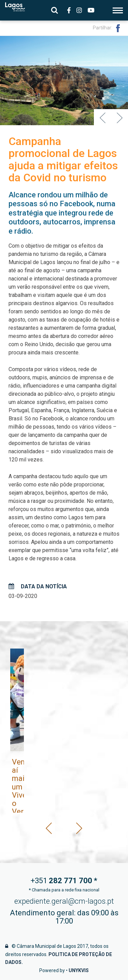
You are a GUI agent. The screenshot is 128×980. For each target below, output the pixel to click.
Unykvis (79, 970)
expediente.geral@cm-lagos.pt (64, 901)
